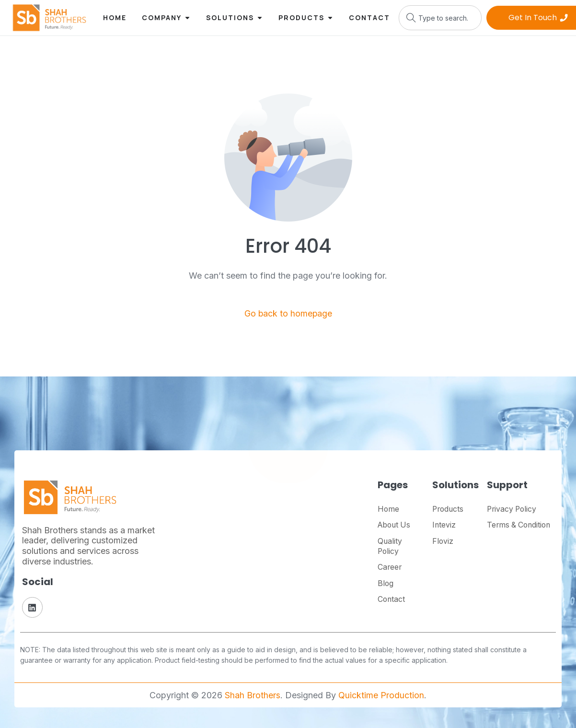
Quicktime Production (381, 695)
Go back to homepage (288, 313)
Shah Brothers (253, 695)
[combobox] (440, 18)
